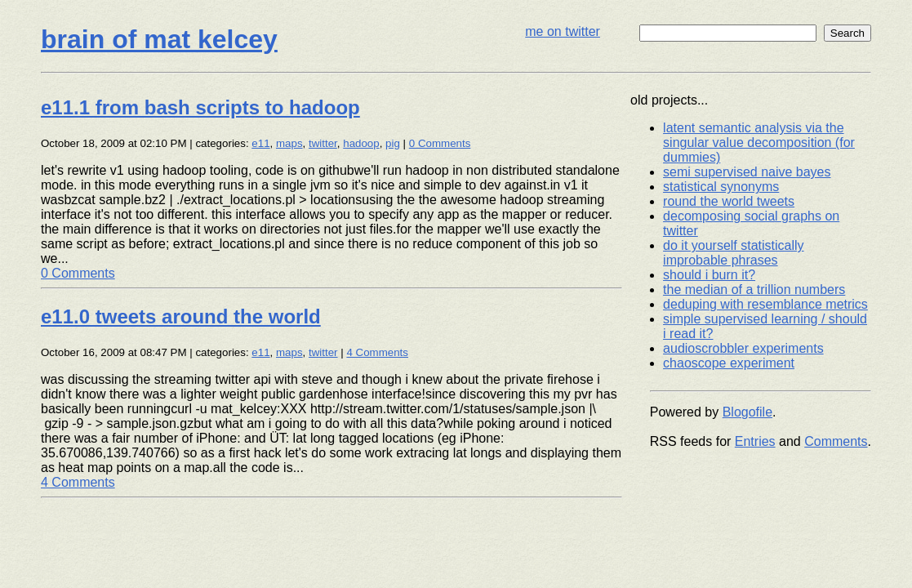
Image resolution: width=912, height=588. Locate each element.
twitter (323, 143)
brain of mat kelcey (159, 39)
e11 (260, 143)
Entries (755, 441)
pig (393, 143)
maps (289, 143)
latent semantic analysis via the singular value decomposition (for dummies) (759, 143)
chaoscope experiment (729, 363)
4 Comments (377, 352)
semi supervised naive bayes (747, 172)
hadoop (361, 143)
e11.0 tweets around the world (181, 316)
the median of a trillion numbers (754, 290)
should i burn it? (709, 275)
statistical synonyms (721, 187)
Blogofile (747, 412)
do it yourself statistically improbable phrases (734, 253)
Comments (836, 441)
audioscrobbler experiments (743, 348)
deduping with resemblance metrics (765, 304)
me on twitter (563, 31)
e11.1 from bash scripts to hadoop (200, 107)
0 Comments (440, 143)
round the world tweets (729, 201)
